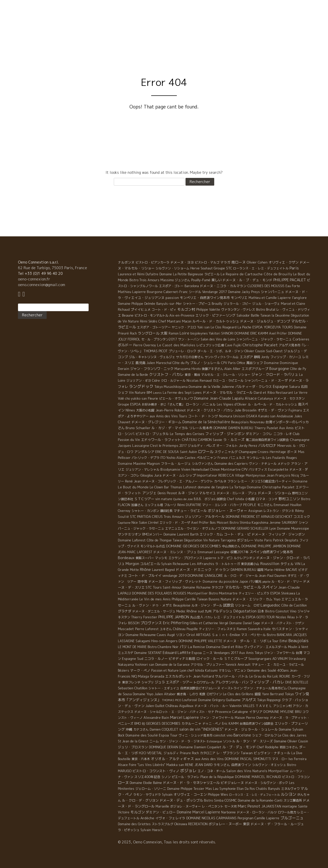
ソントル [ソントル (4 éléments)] (229, 741)
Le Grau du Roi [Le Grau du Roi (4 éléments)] (260, 676)
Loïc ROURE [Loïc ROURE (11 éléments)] (281, 676)
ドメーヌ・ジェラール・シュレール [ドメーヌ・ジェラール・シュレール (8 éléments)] (251, 729)
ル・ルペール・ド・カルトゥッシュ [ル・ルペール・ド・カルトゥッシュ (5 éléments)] (272, 404)
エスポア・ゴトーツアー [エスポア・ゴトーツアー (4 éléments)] (154, 327)
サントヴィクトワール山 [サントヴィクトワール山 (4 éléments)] (222, 357)
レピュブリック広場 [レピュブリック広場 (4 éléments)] (210, 345)
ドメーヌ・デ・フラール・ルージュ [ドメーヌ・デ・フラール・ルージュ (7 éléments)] (277, 824)
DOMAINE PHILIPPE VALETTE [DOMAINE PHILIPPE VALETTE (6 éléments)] (200, 641)
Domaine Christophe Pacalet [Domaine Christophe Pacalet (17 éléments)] (271, 487)
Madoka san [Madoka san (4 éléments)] (175, 765)
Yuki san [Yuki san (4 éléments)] (203, 327)
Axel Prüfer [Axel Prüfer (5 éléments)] (200, 523)
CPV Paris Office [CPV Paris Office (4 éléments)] (233, 363)
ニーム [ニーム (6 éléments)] (154, 741)
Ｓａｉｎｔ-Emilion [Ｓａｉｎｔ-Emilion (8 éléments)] (226, 635)
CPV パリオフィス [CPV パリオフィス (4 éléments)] (254, 470)
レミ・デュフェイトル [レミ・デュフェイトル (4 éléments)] (229, 617)
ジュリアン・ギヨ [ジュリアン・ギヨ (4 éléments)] (139, 381)
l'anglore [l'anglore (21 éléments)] (299, 297)
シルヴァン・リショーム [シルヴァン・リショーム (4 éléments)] (172, 268)
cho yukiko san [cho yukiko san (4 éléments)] (136, 398)
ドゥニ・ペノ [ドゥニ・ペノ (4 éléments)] (212, 724)
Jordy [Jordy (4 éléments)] (265, 357)
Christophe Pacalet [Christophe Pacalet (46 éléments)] (260, 345)
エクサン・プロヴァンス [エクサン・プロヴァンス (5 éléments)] (185, 558)
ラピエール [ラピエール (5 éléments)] (212, 274)
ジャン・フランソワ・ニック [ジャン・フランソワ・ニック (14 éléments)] (152, 369)
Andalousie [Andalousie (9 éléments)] (285, 416)
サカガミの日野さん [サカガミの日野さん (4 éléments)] (190, 357)
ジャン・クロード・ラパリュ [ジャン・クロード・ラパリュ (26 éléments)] (275, 374)
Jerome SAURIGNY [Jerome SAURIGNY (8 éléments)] (284, 522)
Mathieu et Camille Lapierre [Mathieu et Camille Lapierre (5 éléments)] (270, 298)
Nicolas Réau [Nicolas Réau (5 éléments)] (285, 617)
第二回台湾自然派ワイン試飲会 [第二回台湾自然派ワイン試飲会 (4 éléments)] (267, 440)
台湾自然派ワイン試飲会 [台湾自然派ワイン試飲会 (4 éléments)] (257, 724)
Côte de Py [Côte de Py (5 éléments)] (298, 369)
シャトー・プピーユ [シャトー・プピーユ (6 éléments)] (197, 304)
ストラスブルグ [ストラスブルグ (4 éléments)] (162, 824)
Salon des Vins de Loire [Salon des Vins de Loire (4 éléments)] (218, 339)
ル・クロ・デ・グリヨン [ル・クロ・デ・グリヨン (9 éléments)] (140, 800)
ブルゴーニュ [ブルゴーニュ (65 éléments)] (292, 818)
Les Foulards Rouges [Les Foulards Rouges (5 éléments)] (281, 458)
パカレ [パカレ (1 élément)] (209, 617)
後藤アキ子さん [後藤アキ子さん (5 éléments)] (212, 369)
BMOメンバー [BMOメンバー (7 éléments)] (152, 534)
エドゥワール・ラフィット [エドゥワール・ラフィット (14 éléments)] (161, 440)
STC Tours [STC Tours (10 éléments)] (154, 587)
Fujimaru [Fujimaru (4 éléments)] (295, 410)
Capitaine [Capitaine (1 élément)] (124, 523)
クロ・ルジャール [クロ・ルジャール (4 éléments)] (173, 381)
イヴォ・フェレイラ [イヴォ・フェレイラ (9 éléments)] (170, 818)
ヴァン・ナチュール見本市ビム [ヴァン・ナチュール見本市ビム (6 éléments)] (265, 688)
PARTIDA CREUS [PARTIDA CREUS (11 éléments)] (150, 517)
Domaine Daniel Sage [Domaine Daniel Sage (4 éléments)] (245, 623)
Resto (278, 43)
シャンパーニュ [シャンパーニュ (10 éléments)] (273, 292)
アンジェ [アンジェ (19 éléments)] (149, 493)
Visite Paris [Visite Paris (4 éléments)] (263, 540)
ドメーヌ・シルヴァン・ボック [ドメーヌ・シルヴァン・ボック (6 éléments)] (266, 783)
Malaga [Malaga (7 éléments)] (143, 676)
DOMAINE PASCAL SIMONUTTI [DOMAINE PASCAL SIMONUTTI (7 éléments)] (248, 759)
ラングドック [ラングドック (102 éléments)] (141, 386)
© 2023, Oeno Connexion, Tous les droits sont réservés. (167, 842)
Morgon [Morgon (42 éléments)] (132, 564)
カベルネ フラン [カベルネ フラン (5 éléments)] (225, 481)
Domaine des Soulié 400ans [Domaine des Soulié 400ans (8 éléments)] (268, 670)
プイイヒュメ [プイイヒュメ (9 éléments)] (141, 309)
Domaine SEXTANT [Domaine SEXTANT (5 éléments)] (148, 653)
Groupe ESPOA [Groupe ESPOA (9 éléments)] (129, 404)
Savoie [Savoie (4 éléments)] (217, 440)
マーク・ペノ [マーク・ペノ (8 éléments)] (140, 670)
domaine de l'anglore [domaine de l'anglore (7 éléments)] (213, 487)
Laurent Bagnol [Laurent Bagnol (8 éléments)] (163, 570)
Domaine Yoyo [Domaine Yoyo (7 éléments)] (143, 694)
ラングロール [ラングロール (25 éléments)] (149, 333)
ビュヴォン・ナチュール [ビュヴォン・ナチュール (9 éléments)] (272, 753)
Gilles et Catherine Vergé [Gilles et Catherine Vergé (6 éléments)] (209, 623)
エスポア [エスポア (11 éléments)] (246, 357)
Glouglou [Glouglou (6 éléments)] (147, 475)
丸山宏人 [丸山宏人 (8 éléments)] (197, 617)
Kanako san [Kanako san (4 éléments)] (267, 416)
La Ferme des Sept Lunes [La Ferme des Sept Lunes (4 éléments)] (182, 393)
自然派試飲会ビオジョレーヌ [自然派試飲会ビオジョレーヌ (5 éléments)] (200, 688)
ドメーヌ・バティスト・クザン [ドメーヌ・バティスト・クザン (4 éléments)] (283, 623)
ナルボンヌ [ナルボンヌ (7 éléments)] (126, 262)
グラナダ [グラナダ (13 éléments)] (125, 611)
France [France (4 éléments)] (223, 458)
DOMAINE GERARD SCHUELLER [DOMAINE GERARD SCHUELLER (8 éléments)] (245, 528)
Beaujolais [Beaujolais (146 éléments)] (298, 641)
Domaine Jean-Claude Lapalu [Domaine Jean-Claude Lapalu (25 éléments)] (219, 398)
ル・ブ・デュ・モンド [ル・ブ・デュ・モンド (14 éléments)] (239, 747)
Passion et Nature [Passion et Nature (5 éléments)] (165, 670)
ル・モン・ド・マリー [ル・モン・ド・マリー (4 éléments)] (287, 582)
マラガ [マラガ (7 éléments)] (225, 262)
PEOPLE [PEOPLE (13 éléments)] (250, 505)
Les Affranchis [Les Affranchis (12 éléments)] (202, 564)
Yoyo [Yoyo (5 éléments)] (277, 599)
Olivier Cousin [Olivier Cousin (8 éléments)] (255, 351)
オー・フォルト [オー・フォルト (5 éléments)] (227, 446)
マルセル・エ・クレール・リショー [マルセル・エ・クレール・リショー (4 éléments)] (226, 375)
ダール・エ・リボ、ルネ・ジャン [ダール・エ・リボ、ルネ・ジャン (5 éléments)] (220, 351)
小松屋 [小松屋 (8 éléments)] (250, 499)
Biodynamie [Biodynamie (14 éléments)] (170, 469)
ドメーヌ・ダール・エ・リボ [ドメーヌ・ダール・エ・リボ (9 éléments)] (245, 641)
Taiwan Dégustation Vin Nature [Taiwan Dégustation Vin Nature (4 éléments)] (196, 540)
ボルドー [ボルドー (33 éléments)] (125, 345)
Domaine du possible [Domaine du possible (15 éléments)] (221, 581)
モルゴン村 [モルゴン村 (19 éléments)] (186, 309)
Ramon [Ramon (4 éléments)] (174, 333)
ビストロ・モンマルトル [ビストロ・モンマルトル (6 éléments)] (151, 315)
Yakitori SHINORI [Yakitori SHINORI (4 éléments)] (221, 333)
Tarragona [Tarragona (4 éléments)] (228, 540)
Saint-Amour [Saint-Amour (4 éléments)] (172, 587)
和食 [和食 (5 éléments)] (202, 694)
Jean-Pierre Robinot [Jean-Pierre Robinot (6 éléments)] (171, 410)
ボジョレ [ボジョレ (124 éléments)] (188, 771)
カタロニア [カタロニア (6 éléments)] (208, 753)
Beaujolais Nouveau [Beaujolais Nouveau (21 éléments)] (248, 422)
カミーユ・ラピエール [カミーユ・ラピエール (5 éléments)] (228, 381)
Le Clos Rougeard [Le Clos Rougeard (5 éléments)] (224, 327)
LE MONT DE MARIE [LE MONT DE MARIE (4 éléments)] (132, 647)
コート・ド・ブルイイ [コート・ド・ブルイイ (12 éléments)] (145, 576)
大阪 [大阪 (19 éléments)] (164, 333)
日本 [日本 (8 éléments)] (261, 611)
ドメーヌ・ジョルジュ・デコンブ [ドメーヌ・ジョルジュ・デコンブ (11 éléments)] (265, 321)
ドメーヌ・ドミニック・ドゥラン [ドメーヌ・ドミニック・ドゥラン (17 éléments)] (203, 569)
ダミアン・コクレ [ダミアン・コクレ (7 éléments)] (259, 434)
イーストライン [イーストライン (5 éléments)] (232, 688)
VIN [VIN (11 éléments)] (298, 564)
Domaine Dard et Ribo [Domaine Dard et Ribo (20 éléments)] (224, 647)
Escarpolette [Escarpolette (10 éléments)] (278, 469)
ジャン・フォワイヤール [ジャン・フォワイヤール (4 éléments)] (217, 718)
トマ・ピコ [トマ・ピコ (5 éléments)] (225, 558)
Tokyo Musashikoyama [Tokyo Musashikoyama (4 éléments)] (171, 387)
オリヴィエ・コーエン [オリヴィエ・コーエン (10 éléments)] (190, 794)
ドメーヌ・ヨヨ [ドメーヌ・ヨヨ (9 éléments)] (182, 262)
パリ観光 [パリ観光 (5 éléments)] (255, 582)
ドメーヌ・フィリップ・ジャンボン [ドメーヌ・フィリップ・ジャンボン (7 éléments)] (278, 534)
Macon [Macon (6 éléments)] (187, 321)
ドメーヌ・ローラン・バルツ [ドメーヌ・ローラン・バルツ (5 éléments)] (257, 812)
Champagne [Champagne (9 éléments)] (248, 452)
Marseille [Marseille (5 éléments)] (162, 806)
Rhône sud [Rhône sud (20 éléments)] (195, 611)
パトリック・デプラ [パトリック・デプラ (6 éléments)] (146, 458)
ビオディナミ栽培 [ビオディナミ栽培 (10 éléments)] (182, 659)
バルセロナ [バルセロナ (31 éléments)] (267, 446)
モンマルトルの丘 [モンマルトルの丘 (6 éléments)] (153, 546)
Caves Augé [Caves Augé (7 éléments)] (166, 635)
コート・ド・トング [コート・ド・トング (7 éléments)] (203, 416)
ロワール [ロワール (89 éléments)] (206, 451)
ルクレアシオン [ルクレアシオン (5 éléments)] (244, 558)
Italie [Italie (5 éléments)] (267, 629)
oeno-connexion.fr (34, 279)
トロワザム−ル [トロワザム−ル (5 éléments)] (204, 682)
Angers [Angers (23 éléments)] (172, 641)
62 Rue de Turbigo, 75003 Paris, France (53, 268)
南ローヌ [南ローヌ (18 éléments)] (239, 262)
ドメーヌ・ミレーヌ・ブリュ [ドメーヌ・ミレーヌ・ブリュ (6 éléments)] (237, 493)
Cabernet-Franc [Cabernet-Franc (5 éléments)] (176, 292)
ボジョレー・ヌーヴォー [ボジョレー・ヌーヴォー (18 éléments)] (228, 511)
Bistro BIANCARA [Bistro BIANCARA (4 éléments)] (279, 635)
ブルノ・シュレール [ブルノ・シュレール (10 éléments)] (205, 363)
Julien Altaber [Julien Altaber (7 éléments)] (165, 694)
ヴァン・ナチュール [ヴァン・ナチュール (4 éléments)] (263, 464)
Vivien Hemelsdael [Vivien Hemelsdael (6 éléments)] (195, 470)
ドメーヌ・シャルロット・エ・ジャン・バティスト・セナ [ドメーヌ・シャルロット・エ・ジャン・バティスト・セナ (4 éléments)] (174, 712)
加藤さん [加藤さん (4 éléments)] (137, 505)
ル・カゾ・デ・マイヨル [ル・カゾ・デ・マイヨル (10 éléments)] (170, 428)
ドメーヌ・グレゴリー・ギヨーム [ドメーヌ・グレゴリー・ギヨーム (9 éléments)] (156, 422)
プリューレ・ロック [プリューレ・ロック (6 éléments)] (182, 351)
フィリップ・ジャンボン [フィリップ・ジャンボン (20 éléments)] (225, 434)
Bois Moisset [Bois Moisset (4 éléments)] (219, 523)
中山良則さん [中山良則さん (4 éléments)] (231, 546)
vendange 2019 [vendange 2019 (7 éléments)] (175, 576)
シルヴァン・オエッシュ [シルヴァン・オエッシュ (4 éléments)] (269, 765)
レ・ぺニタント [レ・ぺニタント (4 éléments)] (213, 806)
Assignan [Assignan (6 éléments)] (255, 511)
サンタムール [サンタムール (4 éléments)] (256, 458)
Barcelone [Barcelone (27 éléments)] (242, 735)
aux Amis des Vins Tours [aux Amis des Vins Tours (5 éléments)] (168, 416)
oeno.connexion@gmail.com (42, 285)
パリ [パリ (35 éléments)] (183, 647)
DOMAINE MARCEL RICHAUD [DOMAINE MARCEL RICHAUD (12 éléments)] (258, 777)
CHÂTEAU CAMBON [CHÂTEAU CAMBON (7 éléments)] (197, 440)
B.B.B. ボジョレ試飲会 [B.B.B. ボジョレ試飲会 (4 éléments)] (210, 499)
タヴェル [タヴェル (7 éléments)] (287, 564)
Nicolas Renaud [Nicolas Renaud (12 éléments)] (199, 380)
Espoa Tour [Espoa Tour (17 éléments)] (168, 735)
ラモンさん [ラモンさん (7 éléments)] (222, 765)
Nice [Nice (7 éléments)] (135, 522)
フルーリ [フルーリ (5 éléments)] (170, 505)
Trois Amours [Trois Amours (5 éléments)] (174, 517)
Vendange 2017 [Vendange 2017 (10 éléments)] (215, 292)
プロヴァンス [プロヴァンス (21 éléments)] (151, 623)
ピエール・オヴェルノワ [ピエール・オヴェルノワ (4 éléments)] (176, 398)
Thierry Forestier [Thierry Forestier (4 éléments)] (144, 617)
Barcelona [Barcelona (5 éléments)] (192, 286)
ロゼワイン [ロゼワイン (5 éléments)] (214, 694)
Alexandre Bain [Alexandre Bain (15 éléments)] (156, 718)
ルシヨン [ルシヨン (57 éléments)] (289, 794)
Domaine (211, 43)
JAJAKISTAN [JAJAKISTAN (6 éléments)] (271, 806)
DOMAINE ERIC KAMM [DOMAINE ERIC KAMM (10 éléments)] (251, 333)
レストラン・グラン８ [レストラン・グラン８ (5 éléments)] (279, 511)
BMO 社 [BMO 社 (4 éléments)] (140, 724)
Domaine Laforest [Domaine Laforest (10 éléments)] (132, 540)
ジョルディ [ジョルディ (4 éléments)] (171, 753)
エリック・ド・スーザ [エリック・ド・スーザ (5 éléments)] (175, 523)
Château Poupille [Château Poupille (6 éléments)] (185, 629)
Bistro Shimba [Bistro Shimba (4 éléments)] (240, 523)
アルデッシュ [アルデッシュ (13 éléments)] (222, 611)
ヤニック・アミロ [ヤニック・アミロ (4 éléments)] (184, 327)
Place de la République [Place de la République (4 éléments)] (217, 777)
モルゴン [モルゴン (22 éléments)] (138, 812)
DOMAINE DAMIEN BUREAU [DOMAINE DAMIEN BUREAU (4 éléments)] (233, 428)
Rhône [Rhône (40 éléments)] (145, 569)
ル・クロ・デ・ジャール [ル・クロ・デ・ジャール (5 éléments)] (241, 576)
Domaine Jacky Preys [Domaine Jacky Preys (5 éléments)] (244, 292)
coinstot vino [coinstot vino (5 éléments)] (223, 735)
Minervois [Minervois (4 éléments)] (284, 446)
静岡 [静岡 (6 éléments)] (257, 357)
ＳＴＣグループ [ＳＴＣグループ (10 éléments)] (236, 659)
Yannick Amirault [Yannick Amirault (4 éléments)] (238, 665)
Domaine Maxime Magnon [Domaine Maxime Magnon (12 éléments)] (139, 463)
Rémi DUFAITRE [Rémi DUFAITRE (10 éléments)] (189, 505)
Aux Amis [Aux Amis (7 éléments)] (286, 428)
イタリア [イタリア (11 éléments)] (256, 712)
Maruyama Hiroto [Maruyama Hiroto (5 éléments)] (188, 369)
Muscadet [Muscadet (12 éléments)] (126, 629)
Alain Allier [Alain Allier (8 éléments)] (232, 369)
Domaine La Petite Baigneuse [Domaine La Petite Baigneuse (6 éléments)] (181, 274)
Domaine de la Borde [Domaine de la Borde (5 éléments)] (133, 375)
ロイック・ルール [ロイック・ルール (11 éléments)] (210, 659)
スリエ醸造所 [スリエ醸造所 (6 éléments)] (293, 800)
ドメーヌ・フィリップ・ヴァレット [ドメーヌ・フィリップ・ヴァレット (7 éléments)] (175, 581)
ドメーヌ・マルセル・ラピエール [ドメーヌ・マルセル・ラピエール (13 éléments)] (228, 392)
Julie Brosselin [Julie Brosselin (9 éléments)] (245, 410)
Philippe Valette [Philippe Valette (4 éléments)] (208, 310)
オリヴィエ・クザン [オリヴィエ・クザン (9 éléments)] (284, 262)
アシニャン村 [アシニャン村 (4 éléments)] (282, 706)
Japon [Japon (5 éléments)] (244, 582)
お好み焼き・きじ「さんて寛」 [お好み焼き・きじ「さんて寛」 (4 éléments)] (163, 404)
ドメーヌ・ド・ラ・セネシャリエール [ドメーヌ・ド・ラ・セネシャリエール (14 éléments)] (191, 783)
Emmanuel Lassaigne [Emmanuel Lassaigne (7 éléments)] (213, 552)
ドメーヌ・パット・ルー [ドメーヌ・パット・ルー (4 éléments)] (211, 706)
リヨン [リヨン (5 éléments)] (181, 635)
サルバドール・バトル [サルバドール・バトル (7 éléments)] (232, 676)
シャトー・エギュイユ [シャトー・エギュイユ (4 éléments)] (164, 688)
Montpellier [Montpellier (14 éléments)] (198, 593)
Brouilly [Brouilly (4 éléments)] (217, 304)
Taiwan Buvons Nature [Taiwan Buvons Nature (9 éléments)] (214, 599)
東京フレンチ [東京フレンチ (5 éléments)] (131, 682)
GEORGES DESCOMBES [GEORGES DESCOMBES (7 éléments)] (163, 723)
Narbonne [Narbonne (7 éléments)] (228, 812)
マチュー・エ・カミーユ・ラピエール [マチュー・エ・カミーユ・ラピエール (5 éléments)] (278, 665)
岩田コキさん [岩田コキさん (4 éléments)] (289, 747)
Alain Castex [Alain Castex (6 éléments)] (186, 458)
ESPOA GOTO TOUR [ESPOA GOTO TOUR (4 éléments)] (260, 617)
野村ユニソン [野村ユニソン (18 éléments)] (289, 499)
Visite (237, 43)
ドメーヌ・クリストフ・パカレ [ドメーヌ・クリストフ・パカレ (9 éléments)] (210, 410)
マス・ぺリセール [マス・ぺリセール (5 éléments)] (253, 635)
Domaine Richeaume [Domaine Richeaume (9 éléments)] (141, 635)
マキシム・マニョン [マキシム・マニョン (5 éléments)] (232, 670)
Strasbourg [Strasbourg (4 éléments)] (297, 659)
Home (151, 43)
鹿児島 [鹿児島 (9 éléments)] (141, 363)
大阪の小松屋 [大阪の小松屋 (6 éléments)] (145, 410)
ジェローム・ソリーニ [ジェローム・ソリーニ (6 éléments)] (151, 789)
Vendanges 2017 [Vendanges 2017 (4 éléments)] (226, 653)
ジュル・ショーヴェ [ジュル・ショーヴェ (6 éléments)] (266, 304)
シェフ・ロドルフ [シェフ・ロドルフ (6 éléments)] (264, 735)
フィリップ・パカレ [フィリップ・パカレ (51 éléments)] (267, 682)
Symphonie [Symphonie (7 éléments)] (228, 789)
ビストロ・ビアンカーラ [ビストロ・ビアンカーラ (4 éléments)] (152, 262)
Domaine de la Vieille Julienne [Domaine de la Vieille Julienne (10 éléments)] (211, 387)
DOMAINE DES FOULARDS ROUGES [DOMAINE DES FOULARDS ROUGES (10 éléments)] (159, 593)
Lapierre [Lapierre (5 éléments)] (210, 558)
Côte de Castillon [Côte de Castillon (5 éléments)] (294, 605)
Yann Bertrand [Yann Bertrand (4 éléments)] (273, 694)
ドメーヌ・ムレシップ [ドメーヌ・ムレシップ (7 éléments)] (179, 475)
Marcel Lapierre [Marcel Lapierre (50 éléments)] (184, 717)
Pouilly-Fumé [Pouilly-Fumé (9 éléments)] (201, 280)
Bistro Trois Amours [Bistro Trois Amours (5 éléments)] (144, 280)
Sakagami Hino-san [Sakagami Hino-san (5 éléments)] (150, 641)
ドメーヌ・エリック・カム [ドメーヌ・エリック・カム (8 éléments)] (252, 599)
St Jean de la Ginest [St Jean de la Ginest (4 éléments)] (133, 741)
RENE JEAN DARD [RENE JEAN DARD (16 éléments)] (199, 765)
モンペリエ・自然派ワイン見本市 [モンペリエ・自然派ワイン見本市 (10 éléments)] (205, 298)
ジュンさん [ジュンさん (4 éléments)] (182, 280)
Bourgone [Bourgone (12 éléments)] (155, 292)
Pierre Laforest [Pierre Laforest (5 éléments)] (147, 629)
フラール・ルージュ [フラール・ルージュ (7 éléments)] (176, 463)
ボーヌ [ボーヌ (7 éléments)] (292, 452)
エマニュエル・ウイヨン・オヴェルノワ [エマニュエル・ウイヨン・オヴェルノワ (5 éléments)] (193, 528)
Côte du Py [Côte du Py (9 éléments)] (181, 363)
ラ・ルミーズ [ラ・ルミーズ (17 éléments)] (234, 440)
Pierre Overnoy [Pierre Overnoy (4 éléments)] (145, 345)
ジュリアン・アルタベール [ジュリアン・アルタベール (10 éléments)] (205, 517)
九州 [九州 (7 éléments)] (208, 611)
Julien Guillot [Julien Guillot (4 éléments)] (155, 706)
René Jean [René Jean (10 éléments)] (133, 481)
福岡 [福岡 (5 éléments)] (260, 570)
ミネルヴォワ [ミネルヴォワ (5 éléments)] (290, 789)
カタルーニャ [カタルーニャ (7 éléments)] (191, 723)
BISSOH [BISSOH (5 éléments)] (134, 623)
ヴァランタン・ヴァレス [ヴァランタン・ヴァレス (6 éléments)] (238, 310)
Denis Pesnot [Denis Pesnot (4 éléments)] (167, 493)
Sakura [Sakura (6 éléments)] (294, 387)
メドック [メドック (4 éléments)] (284, 464)
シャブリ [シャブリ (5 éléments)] (148, 682)
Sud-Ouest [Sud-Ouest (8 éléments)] (274, 351)
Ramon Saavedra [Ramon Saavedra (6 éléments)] (250, 629)
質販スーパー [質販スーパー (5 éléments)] (145, 558)
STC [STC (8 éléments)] (133, 517)
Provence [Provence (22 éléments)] (223, 711)
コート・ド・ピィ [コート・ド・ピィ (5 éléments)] (164, 310)
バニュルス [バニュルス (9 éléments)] (237, 458)
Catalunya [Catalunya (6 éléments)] (265, 398)
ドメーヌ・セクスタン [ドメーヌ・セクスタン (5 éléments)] (289, 398)
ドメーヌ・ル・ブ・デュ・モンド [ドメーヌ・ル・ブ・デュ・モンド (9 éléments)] (247, 280)
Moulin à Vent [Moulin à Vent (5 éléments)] (298, 647)
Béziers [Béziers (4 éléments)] (124, 670)
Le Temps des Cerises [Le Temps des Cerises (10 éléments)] (187, 434)
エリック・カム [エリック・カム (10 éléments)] (211, 534)
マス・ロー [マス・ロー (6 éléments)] (280, 759)
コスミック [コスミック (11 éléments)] (302, 517)
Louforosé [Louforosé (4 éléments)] (190, 700)
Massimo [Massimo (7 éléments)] (167, 280)
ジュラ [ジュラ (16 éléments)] (160, 682)
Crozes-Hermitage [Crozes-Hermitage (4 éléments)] (272, 452)
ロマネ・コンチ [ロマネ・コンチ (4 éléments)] (267, 499)
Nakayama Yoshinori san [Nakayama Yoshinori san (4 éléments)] (136, 665)
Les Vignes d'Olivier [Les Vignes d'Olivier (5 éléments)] (232, 404)
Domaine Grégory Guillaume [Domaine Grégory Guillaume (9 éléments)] (219, 700)
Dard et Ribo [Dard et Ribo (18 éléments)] (264, 392)
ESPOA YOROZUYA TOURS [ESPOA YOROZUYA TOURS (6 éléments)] (273, 327)
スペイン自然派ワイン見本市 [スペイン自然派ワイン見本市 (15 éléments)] (271, 552)
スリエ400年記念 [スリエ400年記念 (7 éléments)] (147, 777)
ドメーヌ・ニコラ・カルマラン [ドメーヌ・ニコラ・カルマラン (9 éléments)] (223, 286)
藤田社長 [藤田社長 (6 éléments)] (166, 511)
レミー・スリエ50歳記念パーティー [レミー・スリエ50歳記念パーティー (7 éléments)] (265, 481)
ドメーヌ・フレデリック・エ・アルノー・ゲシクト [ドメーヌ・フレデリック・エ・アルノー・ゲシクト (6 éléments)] (178, 481)
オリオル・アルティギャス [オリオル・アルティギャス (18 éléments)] (172, 759)
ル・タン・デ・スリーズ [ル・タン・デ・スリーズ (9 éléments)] (255, 741)
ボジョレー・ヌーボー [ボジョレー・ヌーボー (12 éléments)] (225, 824)
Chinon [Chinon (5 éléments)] (215, 470)
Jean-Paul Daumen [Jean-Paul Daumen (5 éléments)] (273, 576)
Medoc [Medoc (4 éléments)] (181, 611)
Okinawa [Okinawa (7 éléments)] (181, 824)
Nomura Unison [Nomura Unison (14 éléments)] (232, 416)
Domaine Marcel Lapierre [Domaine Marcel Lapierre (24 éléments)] (198, 812)
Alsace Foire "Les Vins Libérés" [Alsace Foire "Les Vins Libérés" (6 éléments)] (142, 765)
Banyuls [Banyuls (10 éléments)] (274, 789)
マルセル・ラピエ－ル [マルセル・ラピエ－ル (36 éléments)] (243, 587)
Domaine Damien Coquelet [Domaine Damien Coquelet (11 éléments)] (200, 747)
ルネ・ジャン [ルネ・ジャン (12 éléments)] (188, 493)
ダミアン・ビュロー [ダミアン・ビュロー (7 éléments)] (161, 812)
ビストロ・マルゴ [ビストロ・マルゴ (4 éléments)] (207, 262)
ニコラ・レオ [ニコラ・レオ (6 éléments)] (283, 434)
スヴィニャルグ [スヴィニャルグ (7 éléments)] (226, 452)
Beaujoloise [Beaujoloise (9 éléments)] (182, 605)
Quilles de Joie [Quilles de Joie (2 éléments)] (183, 499)
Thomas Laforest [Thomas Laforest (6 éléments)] (183, 487)
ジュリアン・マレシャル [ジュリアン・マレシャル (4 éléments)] (142, 470)
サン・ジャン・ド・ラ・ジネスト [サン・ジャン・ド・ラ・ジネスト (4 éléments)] (183, 741)
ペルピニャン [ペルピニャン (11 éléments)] (207, 458)
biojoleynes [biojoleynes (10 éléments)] (199, 333)
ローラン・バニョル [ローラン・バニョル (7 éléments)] (201, 404)
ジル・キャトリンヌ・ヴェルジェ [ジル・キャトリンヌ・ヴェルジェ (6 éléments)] (152, 357)
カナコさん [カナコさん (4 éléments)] (141, 729)
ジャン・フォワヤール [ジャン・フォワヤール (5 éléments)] (279, 653)
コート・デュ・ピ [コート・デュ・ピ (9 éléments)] (237, 534)
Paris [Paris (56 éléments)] (294, 268)
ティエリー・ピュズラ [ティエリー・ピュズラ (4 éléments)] (254, 593)
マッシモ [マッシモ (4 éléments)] (161, 558)
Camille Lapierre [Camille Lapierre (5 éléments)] (267, 818)
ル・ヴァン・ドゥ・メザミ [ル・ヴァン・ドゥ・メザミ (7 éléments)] (152, 605)
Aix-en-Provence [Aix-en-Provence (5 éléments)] (182, 315)
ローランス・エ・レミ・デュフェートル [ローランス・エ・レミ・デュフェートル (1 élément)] (254, 795)
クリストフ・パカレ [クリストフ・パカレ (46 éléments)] (166, 374)
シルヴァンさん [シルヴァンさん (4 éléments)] (203, 464)
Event (257, 43)
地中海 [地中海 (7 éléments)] (142, 581)
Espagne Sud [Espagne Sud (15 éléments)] (133, 659)
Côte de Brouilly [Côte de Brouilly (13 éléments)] (278, 274)
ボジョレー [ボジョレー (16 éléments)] (245, 540)
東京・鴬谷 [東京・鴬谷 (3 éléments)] (192, 375)
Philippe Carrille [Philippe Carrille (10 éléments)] (184, 599)
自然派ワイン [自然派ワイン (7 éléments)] (241, 765)
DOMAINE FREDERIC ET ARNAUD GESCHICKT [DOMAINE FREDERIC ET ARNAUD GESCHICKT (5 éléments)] (259, 517)
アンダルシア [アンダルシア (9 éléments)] (144, 452)
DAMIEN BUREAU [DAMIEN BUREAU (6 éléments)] (243, 570)
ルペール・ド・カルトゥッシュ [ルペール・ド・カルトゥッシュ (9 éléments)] (216, 321)
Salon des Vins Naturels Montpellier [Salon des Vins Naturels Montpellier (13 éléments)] (258, 771)
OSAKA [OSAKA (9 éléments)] (252, 416)
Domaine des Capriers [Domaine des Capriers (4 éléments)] (231, 464)
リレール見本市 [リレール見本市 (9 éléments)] (201, 428)
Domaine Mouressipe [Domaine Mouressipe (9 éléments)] (293, 528)
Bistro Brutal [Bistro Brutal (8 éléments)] (266, 309)
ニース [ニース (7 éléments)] (208, 653)
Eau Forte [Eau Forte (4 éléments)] (293, 286)
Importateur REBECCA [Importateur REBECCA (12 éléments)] (215, 475)
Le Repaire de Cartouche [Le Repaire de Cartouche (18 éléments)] (242, 274)
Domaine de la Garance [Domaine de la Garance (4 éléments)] (172, 665)
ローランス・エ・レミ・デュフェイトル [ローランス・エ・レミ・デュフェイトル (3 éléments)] (261, 268)
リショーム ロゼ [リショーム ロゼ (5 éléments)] (247, 605)
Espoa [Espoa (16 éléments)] (197, 653)
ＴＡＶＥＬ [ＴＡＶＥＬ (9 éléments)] (264, 706)
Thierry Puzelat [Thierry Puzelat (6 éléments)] (266, 428)
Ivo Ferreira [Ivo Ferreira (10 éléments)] (298, 759)
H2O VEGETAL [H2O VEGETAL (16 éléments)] (151, 753)
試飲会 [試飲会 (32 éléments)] (229, 605)
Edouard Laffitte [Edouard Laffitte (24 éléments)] (177, 653)
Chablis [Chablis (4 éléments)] (262, 789)
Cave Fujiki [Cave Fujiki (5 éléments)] (233, 345)
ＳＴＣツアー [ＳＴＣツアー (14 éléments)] (144, 499)
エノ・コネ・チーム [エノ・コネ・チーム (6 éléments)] (211, 771)
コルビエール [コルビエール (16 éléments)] (150, 564)
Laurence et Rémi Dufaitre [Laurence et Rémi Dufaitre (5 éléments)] (138, 274)
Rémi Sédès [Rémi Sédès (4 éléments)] (149, 321)
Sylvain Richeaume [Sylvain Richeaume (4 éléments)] (175, 564)
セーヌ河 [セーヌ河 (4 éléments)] (231, 806)
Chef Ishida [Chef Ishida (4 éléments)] (235, 499)
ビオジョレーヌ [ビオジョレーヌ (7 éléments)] (232, 783)
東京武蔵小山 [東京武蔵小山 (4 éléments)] (250, 564)
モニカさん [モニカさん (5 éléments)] (265, 505)
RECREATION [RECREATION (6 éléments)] (198, 824)
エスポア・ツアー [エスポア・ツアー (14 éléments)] (179, 682)
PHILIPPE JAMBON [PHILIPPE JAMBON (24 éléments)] (174, 617)
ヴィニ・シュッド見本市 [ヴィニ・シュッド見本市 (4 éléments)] (196, 735)
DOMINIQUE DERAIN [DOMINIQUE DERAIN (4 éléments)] (163, 747)
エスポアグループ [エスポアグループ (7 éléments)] (255, 369)
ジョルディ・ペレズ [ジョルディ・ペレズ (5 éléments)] (201, 446)
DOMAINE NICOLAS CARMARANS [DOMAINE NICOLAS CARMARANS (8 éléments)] (211, 818)
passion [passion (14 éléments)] (172, 298)
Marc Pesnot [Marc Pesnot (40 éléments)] (249, 806)
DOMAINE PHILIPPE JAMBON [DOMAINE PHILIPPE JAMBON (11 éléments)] (264, 546)
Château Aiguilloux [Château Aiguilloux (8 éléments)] (180, 706)
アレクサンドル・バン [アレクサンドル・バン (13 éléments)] (232, 682)
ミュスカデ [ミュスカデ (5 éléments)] (126, 653)
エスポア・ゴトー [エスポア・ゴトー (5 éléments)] (171, 286)
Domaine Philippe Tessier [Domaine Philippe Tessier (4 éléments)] (186, 789)
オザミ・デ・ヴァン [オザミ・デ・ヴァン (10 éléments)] (273, 410)
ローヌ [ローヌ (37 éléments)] (123, 783)
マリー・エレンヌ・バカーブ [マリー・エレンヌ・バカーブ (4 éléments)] (222, 505)
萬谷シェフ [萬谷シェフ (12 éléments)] (255, 363)
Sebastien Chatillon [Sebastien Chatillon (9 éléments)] (133, 688)
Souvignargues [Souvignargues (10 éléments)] (260, 659)
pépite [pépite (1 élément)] (266, 582)
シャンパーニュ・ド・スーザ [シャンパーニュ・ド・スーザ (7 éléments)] (266, 380)
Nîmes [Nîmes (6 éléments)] (130, 410)
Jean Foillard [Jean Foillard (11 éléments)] (203, 676)
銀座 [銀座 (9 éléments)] (258, 694)
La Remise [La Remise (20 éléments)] (196, 647)
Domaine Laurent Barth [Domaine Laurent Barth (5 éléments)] (181, 534)
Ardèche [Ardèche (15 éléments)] (147, 818)
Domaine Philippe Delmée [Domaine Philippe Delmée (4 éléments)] (137, 304)
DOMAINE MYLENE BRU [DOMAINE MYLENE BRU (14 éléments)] (282, 712)
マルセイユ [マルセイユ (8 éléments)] (207, 493)
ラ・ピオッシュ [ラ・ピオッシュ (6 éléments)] (129, 830)
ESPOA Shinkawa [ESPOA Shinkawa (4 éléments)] (283, 593)
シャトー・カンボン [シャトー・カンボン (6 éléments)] (145, 511)
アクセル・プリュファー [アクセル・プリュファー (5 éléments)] (208, 665)
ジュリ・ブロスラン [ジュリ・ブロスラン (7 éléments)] (133, 747)
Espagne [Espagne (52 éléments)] (280, 386)
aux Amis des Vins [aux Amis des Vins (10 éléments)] (209, 759)
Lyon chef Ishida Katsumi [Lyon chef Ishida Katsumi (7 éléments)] (199, 670)
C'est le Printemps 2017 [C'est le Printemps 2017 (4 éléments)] (168, 446)
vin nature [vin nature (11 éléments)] (164, 499)
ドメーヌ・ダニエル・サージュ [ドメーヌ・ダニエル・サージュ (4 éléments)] (154, 611)
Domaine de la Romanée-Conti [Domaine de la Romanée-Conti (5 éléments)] (260, 800)
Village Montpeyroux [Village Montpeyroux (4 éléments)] (250, 475)
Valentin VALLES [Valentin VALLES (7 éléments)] (242, 706)
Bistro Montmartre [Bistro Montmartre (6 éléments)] (223, 593)
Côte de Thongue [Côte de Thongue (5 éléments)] (159, 540)
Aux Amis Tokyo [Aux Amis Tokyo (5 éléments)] (251, 653)
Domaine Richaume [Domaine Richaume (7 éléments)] (197, 587)
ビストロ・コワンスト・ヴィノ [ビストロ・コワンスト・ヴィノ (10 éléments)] (156, 771)
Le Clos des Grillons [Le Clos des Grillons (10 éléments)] (238, 694)
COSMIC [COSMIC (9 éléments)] (231, 800)
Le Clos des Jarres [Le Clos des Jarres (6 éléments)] (292, 735)
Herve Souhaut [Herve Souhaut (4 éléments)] (202, 268)
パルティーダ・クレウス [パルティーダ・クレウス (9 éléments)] (254, 387)
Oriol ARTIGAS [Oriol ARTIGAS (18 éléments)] (198, 635)
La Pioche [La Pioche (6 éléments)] (244, 327)
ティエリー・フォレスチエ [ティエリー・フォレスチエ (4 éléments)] (217, 629)
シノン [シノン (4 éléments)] (166, 777)
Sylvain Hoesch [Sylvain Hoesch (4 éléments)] (152, 830)
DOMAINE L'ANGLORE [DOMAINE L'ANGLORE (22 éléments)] (205, 575)
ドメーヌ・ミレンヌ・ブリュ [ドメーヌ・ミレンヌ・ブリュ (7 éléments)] (175, 552)
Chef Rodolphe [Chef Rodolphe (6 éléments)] (268, 747)
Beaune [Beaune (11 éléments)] (128, 315)
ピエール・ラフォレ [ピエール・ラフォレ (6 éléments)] (186, 777)
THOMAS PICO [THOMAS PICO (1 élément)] (172, 700)
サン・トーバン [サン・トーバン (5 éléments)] (189, 339)
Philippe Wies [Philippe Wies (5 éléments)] (218, 795)
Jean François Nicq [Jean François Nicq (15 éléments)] (283, 475)
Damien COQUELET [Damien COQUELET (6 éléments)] (164, 729)
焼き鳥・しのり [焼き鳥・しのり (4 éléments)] (188, 694)
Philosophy (178, 43)
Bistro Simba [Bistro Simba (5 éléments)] (214, 800)
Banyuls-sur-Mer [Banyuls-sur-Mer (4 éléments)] (169, 304)
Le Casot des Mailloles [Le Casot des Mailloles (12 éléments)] (176, 345)
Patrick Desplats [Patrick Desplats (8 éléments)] (286, 540)
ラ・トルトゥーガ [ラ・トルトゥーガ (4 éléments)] (228, 564)
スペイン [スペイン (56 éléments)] (270, 587)
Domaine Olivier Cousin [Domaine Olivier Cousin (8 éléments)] (291, 741)
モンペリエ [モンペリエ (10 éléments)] (239, 298)
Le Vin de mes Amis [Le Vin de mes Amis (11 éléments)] (155, 599)
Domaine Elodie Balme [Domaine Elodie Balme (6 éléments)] (146, 783)
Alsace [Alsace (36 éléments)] (251, 398)
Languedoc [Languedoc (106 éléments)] (270, 605)
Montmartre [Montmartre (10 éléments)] (231, 469)
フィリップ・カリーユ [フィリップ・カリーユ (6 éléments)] (286, 357)
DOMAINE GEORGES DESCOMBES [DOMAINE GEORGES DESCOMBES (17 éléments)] (193, 546)
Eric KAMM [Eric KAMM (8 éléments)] (230, 723)
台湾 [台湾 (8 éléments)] (299, 653)
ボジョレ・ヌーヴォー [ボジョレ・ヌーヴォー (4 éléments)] (186, 806)
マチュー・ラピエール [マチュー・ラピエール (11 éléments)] (190, 511)
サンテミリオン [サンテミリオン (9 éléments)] (130, 534)
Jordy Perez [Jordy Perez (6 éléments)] (248, 446)
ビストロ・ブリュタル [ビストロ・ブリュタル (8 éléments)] (152, 434)
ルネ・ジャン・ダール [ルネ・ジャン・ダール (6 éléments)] (207, 605)
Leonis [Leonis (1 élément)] (157, 393)
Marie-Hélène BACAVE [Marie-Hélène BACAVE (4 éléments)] (281, 570)
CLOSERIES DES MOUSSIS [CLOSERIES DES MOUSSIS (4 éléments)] (266, 286)
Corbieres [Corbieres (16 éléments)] (301, 339)
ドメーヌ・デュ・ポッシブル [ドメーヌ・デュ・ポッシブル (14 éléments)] (181, 800)
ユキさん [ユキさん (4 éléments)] (166, 629)
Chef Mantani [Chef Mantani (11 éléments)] (170, 321)
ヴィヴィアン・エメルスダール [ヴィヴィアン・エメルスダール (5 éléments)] (265, 647)
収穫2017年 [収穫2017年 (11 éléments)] (239, 552)
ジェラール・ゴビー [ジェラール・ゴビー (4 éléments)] (237, 304)
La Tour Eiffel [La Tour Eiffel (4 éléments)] (277, 641)
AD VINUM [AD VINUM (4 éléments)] (280, 659)
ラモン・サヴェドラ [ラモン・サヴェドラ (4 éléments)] (147, 795)
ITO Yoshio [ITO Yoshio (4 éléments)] (168, 458)
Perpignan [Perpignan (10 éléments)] (245, 818)
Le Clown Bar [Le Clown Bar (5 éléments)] (159, 487)
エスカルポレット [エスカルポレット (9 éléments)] (179, 676)
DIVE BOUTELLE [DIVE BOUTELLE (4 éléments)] (297, 682)
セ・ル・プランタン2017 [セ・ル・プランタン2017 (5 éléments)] (159, 339)
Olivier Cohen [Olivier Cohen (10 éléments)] (257, 262)
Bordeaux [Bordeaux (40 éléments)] (126, 558)
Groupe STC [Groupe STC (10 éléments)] (223, 268)
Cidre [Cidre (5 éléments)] (156, 381)
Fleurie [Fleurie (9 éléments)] (153, 398)
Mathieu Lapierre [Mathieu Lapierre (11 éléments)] (132, 292)
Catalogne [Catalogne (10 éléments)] (240, 712)
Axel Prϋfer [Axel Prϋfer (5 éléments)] (278, 333)
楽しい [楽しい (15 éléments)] (216, 280)
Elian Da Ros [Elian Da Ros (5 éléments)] (246, 789)
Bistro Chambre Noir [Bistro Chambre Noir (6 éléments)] (163, 647)
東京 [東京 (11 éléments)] (246, 824)
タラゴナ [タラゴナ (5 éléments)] (218, 587)
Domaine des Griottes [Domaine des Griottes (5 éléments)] (134, 824)
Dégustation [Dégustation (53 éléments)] (245, 611)
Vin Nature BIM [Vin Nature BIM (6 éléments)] (140, 393)
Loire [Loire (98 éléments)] (184, 333)
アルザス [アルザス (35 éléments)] (249, 700)
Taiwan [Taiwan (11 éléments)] (247, 753)
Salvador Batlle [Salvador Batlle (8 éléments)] (248, 315)
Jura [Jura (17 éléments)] (158, 475)
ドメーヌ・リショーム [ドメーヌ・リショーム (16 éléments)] (274, 493)
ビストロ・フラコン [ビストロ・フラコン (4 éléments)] (296, 777)
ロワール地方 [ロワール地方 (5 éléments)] (287, 812)
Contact (301, 43)
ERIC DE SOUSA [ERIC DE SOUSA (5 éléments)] (167, 452)
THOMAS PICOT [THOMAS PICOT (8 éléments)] (156, 351)
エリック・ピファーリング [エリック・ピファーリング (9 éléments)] (216, 315)
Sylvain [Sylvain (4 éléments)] (167, 795)
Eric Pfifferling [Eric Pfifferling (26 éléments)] (176, 623)
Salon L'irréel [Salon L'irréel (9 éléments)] (149, 522)
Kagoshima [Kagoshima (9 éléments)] (260, 522)
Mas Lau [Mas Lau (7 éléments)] (212, 789)
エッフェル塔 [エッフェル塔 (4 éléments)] (154, 505)
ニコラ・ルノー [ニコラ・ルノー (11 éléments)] (156, 659)
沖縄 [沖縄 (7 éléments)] (129, 729)
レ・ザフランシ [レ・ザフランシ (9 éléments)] (228, 753)
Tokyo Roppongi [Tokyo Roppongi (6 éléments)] (269, 700)
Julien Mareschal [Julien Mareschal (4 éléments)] (159, 363)
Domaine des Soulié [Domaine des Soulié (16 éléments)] (142, 735)
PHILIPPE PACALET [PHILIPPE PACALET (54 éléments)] (290, 280)
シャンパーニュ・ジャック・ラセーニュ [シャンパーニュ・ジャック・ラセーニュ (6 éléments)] (264, 339)
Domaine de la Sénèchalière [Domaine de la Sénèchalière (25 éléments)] (206, 422)
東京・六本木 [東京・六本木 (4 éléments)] (141, 759)
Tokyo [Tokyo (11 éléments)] (289, 694)
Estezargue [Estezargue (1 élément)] (214, 741)
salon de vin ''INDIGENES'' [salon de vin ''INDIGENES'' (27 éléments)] (201, 729)
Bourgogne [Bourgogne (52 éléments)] (279, 369)
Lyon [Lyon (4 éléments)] (273, 528)
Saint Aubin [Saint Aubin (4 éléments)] (188, 452)
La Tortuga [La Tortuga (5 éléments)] (238, 487)
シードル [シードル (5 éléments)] (195, 292)
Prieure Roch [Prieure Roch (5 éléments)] (189, 753)
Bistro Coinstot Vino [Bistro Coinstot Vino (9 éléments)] (281, 611)
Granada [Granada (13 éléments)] (157, 676)
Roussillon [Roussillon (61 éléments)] (270, 564)
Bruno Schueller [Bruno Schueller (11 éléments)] (138, 428)
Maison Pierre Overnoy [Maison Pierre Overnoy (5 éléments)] (252, 718)
